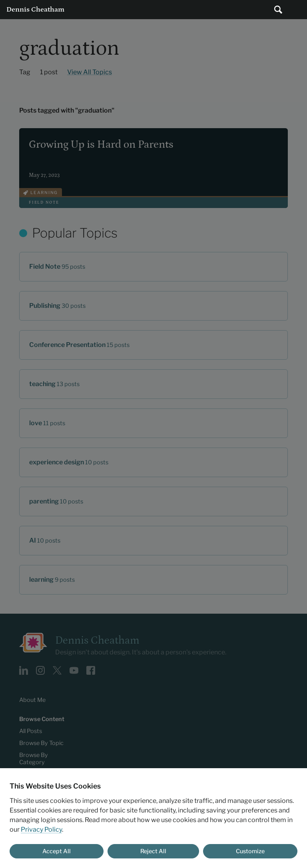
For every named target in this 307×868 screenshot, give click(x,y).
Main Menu (297, 10)
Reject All (153, 851)
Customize (250, 851)
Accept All (57, 851)
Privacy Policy (41, 829)
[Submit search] (278, 10)
